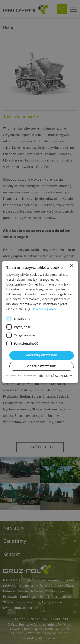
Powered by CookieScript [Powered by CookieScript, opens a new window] (22, 375)
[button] (56, 376)
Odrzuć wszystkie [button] (41, 366)
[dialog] (40, 322)
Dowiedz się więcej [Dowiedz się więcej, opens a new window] (45, 309)
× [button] (71, 266)
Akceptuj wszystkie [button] (42, 355)
